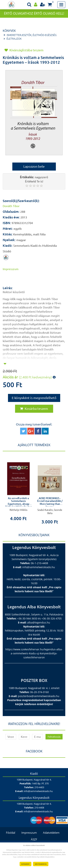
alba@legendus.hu (39, 622)
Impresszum (11, 269)
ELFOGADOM (25, 864)
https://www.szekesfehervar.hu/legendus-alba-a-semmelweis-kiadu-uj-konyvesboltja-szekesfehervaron (34, 653)
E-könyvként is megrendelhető (34, 398)
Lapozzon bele (34, 166)
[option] (18, 489)
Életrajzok (14, 39)
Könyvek (9, 31)
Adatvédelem (51, 833)
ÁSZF (34, 839)
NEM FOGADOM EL (41, 864)
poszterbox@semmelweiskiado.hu (39, 696)
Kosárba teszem (34, 409)
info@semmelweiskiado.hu (39, 567)
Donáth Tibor (11, 206)
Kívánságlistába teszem (24, 50)
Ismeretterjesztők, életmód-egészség (32, 35)
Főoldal (11, 833)
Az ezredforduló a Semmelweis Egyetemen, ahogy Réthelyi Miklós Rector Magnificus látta (18, 504)
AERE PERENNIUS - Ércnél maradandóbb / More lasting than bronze (50, 502)
